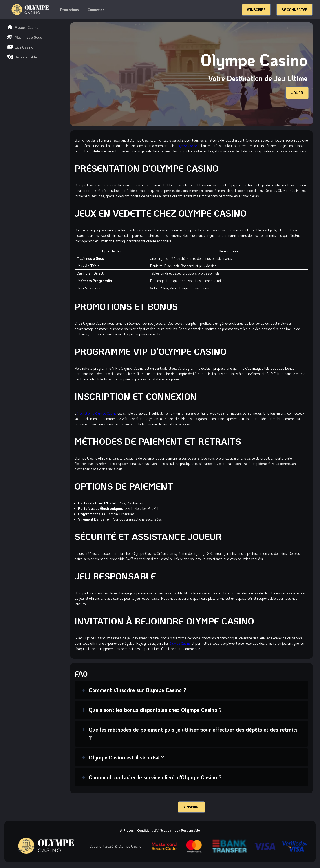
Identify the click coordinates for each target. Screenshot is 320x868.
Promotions (70, 10)
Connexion (96, 10)
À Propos (124, 831)
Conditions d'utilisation (154, 831)
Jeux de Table (22, 57)
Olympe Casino (188, 145)
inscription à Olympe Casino (98, 413)
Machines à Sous (25, 37)
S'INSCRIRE (256, 10)
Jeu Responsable (190, 831)
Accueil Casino (23, 27)
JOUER (296, 93)
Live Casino (20, 47)
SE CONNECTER (295, 10)
